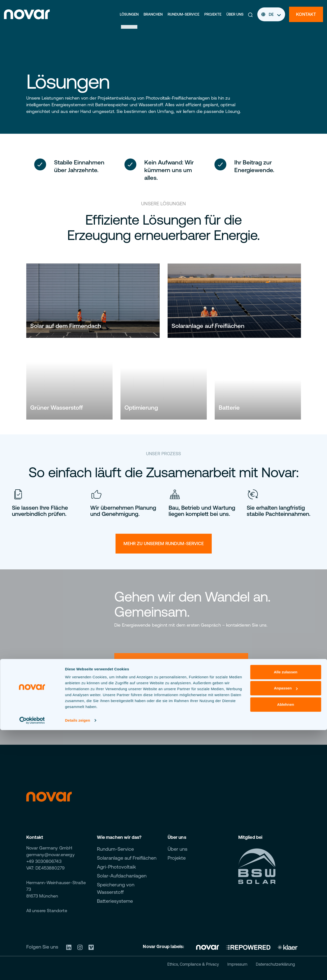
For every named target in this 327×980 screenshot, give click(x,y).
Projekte (213, 14)
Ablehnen (286, 954)
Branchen (153, 14)
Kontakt (306, 14)
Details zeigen (77, 970)
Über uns (235, 14)
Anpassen (286, 938)
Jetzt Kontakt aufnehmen (163, 705)
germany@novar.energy (50, 855)
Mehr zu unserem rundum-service (164, 543)
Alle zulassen (285, 922)
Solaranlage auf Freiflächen (127, 858)
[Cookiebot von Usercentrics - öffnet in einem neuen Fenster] (32, 970)
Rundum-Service (183, 14)
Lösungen (129, 14)
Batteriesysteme (115, 901)
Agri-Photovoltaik (116, 867)
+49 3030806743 (44, 861)
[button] (250, 14)
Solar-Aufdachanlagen (122, 876)
